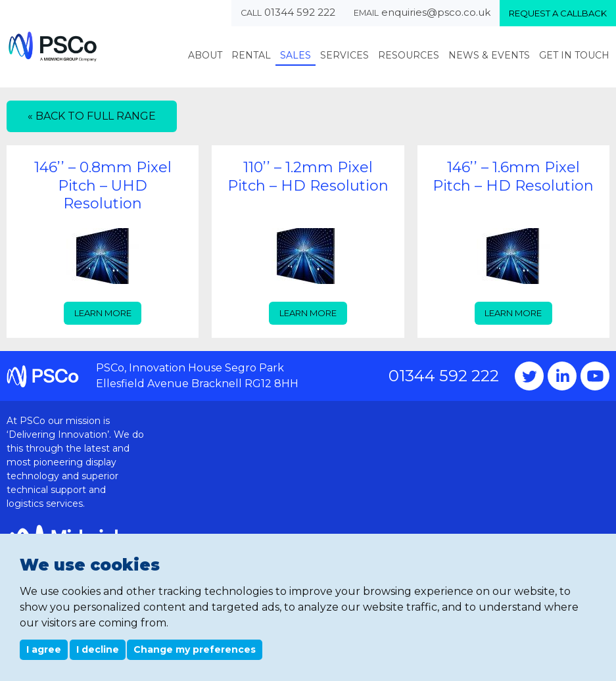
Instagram (562, 376)
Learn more (103, 313)
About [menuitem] (205, 55)
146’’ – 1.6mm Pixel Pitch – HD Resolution (513, 176)
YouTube (595, 376)
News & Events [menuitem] (489, 55)
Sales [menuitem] (296, 55)
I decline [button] (98, 649)
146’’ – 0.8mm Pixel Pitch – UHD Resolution (103, 185)
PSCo (53, 46)
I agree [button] (44, 649)
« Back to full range (92, 116)
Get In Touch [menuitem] (574, 55)
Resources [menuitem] (409, 55)
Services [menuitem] (344, 55)
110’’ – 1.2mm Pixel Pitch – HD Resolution (308, 176)
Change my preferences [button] (195, 649)
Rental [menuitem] (251, 55)
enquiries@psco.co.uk (436, 12)
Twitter (529, 376)
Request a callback (558, 13)
